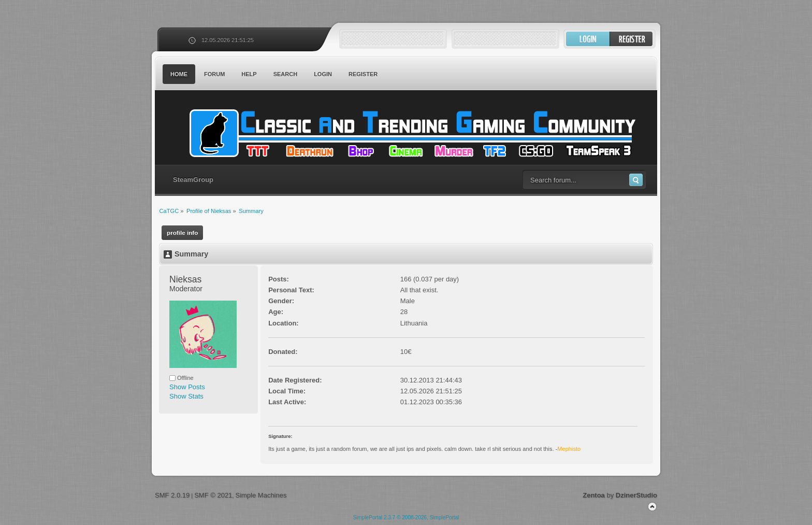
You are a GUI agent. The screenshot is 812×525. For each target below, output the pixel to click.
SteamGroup (193, 180)
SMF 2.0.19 (172, 495)
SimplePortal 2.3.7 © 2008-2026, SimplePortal (406, 517)
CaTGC (411, 133)
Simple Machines (261, 495)
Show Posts (187, 387)
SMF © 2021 (213, 495)
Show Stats (186, 396)
